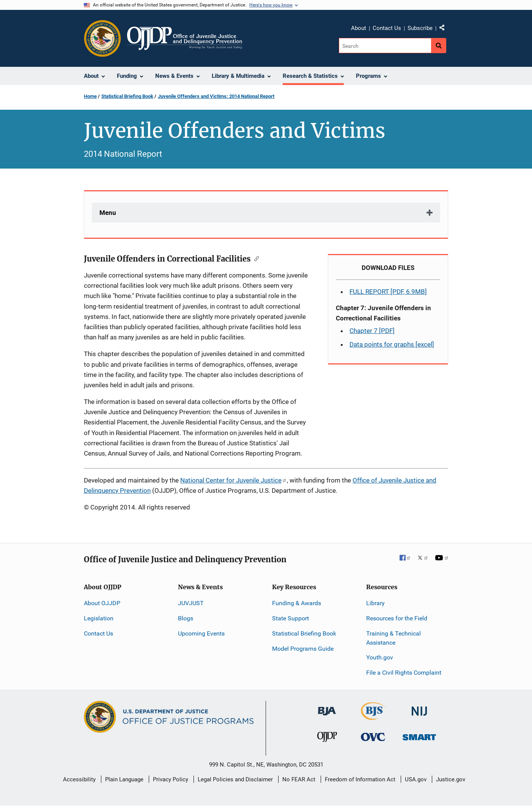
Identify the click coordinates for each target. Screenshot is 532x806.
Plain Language (124, 779)
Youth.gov (380, 657)
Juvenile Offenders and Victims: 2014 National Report (216, 96)
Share (445, 29)
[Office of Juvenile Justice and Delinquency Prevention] (327, 739)
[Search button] (439, 46)
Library (375, 603)
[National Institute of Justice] (419, 708)
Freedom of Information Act (360, 779)
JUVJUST (191, 603)
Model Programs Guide (303, 649)
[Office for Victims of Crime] (373, 737)
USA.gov (416, 779)
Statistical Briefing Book (127, 96)
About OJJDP (102, 603)
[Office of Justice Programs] (102, 38)
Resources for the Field (397, 618)
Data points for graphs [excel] (392, 344)
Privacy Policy (171, 779)
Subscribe (420, 28)
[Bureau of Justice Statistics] (373, 717)
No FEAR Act (299, 779)
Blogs (186, 618)
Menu (108, 213)
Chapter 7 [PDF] (372, 331)
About (359, 28)
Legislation (99, 618)
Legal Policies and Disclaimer (235, 779)
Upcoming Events (201, 633)
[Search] (385, 46)
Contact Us (387, 28)
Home (90, 96)
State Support (290, 618)
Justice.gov (451, 779)
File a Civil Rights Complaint (404, 673)
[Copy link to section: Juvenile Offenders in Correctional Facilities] (255, 258)
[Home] (185, 38)
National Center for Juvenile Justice (234, 480)
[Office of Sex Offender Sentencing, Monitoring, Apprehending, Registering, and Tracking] (419, 735)
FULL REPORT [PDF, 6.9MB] (388, 292)
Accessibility (79, 779)
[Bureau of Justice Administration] (327, 707)
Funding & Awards (297, 603)
